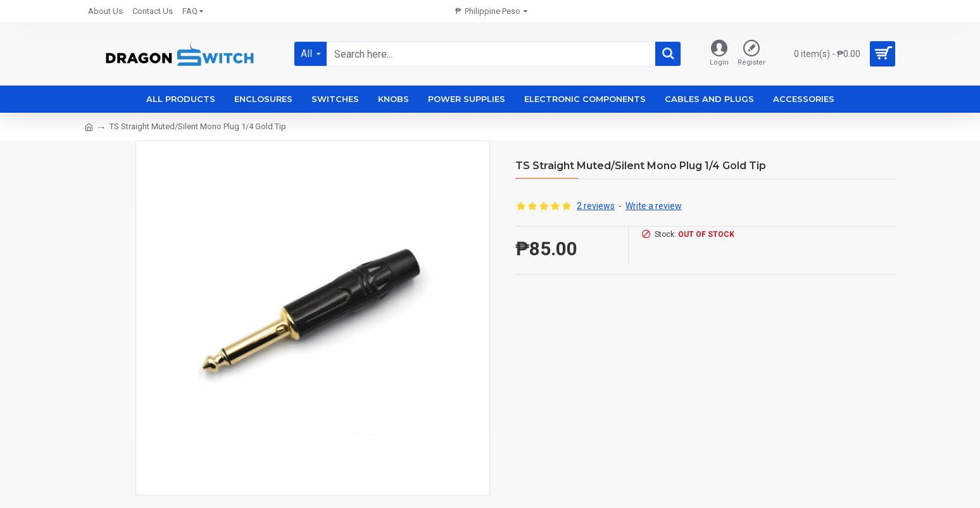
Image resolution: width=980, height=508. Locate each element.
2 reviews (596, 206)
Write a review (654, 206)
